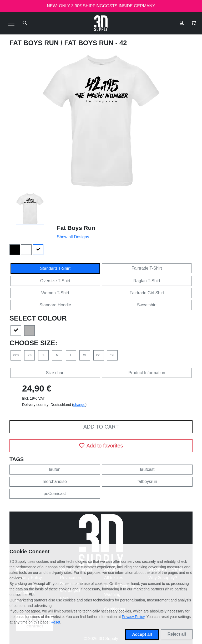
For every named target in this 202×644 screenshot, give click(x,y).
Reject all (177, 634)
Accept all (142, 634)
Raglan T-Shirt (147, 281)
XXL (99, 355)
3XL (112, 355)
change (79, 405)
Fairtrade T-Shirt (147, 268)
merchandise (55, 481)
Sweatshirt (147, 305)
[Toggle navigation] (11, 23)
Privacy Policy (133, 617)
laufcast (147, 469)
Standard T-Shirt (55, 268)
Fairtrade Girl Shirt (147, 293)
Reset (55, 622)
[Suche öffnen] (25, 23)
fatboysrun (147, 481)
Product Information (147, 373)
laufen (55, 469)
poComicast (55, 494)
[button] (193, 23)
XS (30, 355)
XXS (16, 355)
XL (85, 355)
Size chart (55, 373)
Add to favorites (101, 446)
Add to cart (101, 427)
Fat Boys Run (35, 43)
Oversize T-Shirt (55, 281)
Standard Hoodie (55, 305)
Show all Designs (73, 237)
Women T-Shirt (55, 293)
